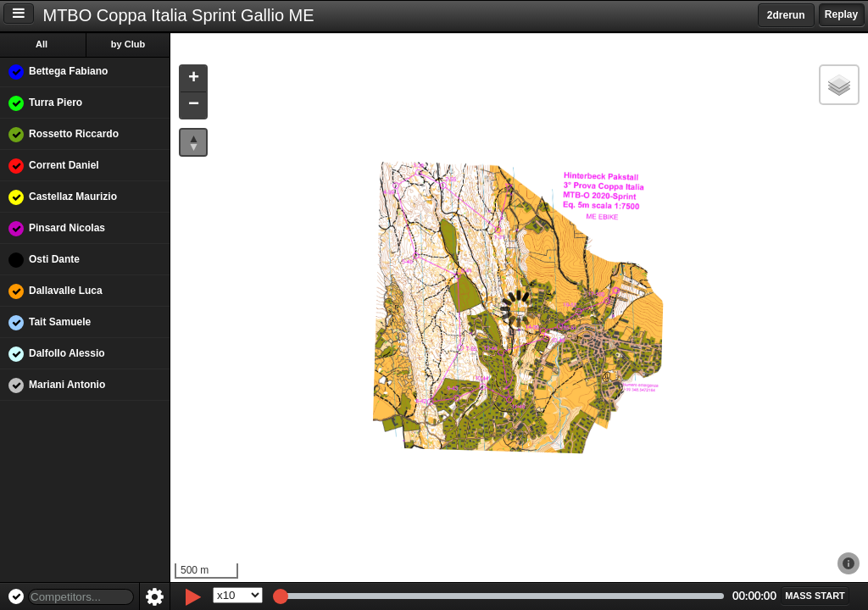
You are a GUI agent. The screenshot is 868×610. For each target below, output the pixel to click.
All (42, 44)
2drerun (786, 15)
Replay (841, 14)
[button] (193, 79)
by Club (128, 44)
